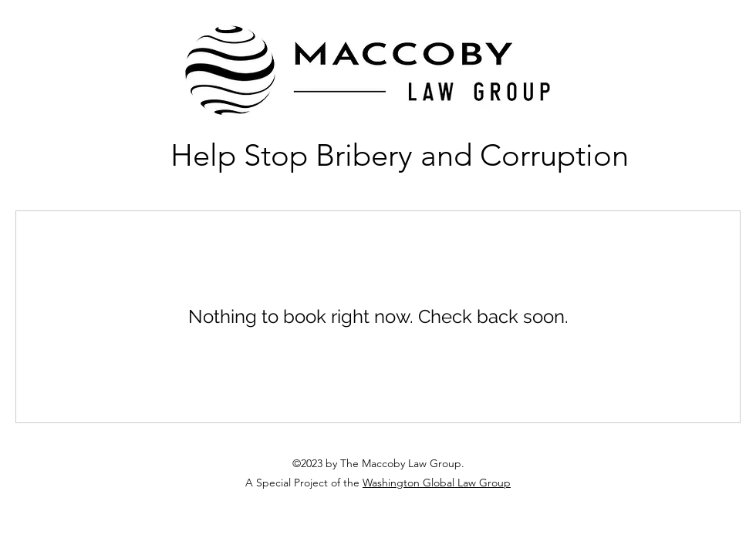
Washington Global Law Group (437, 483)
